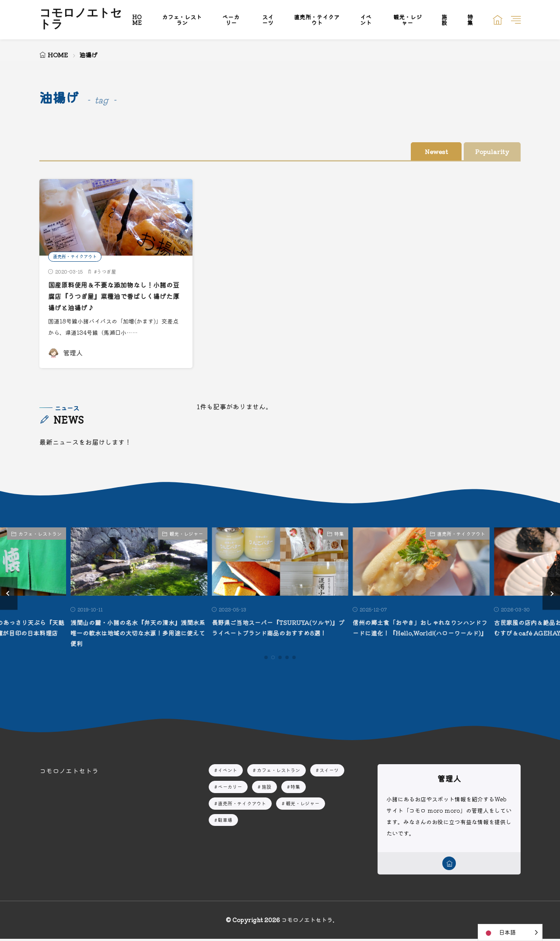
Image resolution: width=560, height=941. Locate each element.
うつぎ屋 (106, 272)
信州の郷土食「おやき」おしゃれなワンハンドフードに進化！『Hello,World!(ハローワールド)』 (419, 633)
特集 (470, 20)
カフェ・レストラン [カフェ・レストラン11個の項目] (278, 770)
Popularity (486, 152)
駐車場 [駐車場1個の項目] (225, 820)
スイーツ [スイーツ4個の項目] (329, 770)
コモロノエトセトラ (81, 20)
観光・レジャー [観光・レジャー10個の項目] (303, 804)
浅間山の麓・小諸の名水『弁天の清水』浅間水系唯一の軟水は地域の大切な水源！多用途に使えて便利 (137, 633)
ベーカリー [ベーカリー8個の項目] (230, 787)
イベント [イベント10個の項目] (227, 770)
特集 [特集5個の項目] (295, 787)
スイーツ (268, 20)
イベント (366, 20)
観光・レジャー (408, 20)
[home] (449, 865)
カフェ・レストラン (182, 20)
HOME (137, 20)
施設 (444, 20)
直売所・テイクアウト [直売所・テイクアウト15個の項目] (242, 804)
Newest (414, 152)
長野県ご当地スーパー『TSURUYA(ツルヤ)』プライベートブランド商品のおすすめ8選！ (280, 633)
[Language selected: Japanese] (510, 932)
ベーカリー (231, 20)
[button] (9, 594)
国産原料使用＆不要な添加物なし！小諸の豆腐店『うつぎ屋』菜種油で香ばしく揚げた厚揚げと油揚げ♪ (115, 296)
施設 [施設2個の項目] (266, 787)
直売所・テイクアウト (317, 20)
